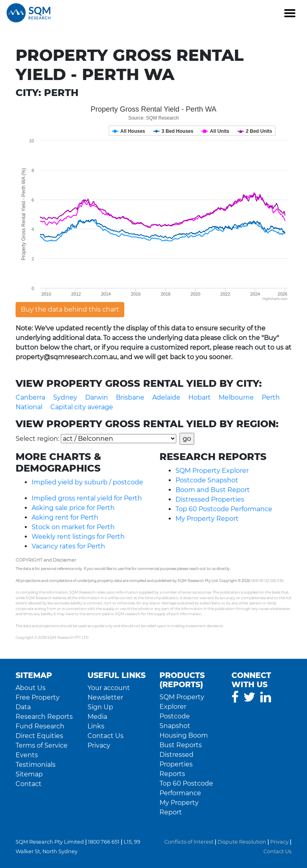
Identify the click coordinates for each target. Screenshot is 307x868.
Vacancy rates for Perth (68, 546)
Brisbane (130, 397)
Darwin (97, 397)
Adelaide (166, 397)
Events (27, 755)
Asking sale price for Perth (73, 508)
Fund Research (40, 726)
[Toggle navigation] (289, 13)
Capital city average (82, 407)
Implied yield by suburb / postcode (87, 482)
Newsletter (105, 697)
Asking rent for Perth (65, 517)
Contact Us (106, 736)
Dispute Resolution (242, 842)
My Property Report (207, 519)
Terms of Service (42, 745)
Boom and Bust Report (213, 490)
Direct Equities (39, 736)
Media (97, 717)
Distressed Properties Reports (176, 764)
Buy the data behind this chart (70, 309)
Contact (29, 784)
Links (96, 726)
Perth (271, 397)
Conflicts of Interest (189, 842)
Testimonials (36, 765)
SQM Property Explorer (212, 471)
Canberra (30, 397)
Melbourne (236, 397)
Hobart (199, 397)
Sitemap (29, 774)
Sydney (65, 397)
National (29, 407)
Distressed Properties (210, 499)
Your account (109, 688)
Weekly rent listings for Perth (78, 537)
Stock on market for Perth (73, 527)
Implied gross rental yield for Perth (87, 498)
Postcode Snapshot (207, 480)
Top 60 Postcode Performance (224, 509)
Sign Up (100, 707)
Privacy (99, 745)
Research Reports (44, 717)
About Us (31, 688)
